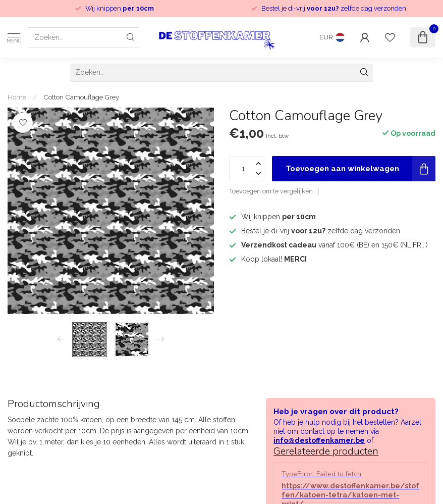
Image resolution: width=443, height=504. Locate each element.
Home (17, 97)
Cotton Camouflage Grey (81, 97)
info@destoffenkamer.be (319, 440)
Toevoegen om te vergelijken (271, 191)
